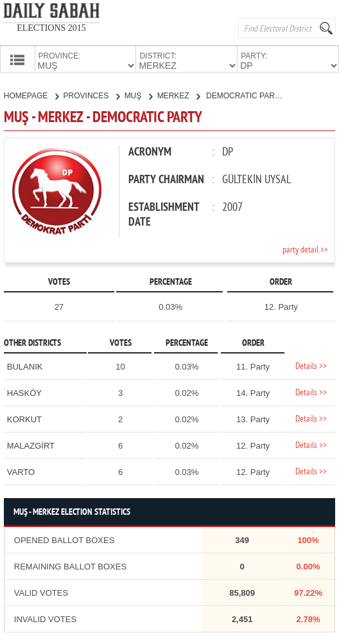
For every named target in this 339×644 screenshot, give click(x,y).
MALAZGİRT (31, 444)
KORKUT (24, 418)
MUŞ (138, 94)
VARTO (21, 471)
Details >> (311, 365)
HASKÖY (24, 392)
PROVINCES (91, 94)
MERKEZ (178, 94)
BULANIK (25, 365)
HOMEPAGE (31, 94)
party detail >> (305, 249)
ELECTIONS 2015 (51, 28)
